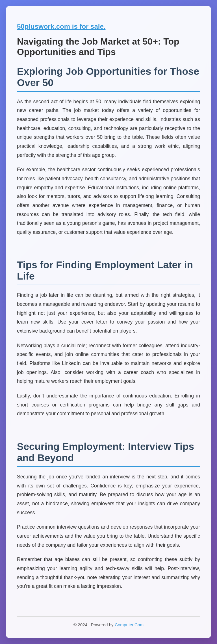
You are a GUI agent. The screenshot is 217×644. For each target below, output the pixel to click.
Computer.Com (129, 625)
